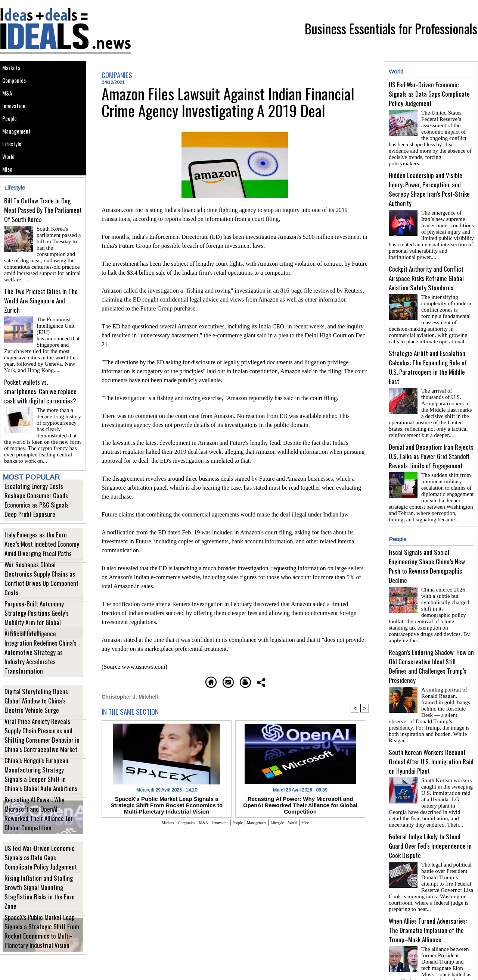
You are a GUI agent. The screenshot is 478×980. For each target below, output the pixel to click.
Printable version (271, 681)
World (11, 187)
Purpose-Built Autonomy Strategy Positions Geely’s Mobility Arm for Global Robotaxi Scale (38, 639)
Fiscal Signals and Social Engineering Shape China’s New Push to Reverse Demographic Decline (427, 545)
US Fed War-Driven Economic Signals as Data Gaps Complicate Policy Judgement (43, 875)
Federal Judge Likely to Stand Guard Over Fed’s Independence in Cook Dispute (430, 803)
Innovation (17, 120)
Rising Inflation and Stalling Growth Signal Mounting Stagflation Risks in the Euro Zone (40, 914)
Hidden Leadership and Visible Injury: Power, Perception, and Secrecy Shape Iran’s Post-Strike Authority (429, 180)
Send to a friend (213, 681)
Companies (17, 86)
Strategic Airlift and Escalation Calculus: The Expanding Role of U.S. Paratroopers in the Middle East (428, 352)
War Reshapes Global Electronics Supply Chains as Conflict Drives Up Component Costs (39, 600)
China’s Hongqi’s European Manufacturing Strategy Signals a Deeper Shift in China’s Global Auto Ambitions (39, 792)
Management (20, 154)
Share (315, 681)
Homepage (162, 681)
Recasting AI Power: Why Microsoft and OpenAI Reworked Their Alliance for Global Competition (43, 835)
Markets (14, 70)
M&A (9, 103)
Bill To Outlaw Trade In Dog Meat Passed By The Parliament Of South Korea (43, 247)
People (12, 137)
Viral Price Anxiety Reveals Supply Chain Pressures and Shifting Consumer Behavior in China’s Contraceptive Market (43, 753)
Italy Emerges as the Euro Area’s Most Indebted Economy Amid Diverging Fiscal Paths (41, 561)
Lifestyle (14, 170)
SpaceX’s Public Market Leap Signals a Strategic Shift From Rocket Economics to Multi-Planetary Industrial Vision (43, 949)
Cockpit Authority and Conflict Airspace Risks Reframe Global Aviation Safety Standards (426, 266)
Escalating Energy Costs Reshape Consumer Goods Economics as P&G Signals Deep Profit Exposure (40, 522)
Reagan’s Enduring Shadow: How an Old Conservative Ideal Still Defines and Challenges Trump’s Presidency (431, 636)
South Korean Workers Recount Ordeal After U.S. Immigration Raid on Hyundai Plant (431, 722)
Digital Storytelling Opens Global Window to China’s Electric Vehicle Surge (38, 718)
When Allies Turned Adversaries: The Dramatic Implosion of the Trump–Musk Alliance (428, 884)
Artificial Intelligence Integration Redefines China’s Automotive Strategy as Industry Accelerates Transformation (42, 675)
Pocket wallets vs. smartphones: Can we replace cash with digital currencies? (40, 410)
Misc (9, 204)
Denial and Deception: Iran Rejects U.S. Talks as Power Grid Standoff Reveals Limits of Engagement (431, 438)
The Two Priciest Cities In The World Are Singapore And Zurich (41, 328)
